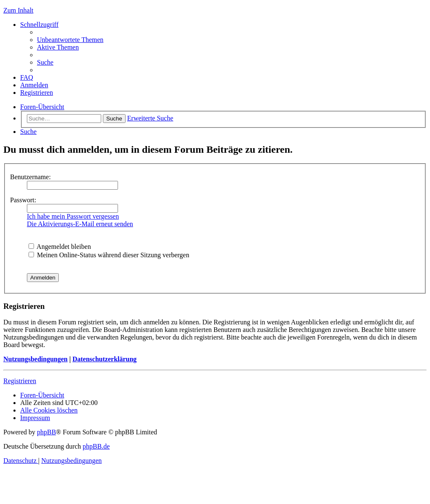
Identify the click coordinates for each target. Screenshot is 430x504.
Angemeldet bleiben (60, 247)
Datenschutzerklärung (104, 359)
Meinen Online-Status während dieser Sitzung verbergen (109, 255)
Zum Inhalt (18, 10)
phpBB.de (96, 446)
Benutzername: (30, 177)
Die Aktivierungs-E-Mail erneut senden (80, 224)
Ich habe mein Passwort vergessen (73, 216)
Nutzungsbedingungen (35, 359)
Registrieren (20, 381)
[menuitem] (70, 40)
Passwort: (23, 200)
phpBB (46, 432)
